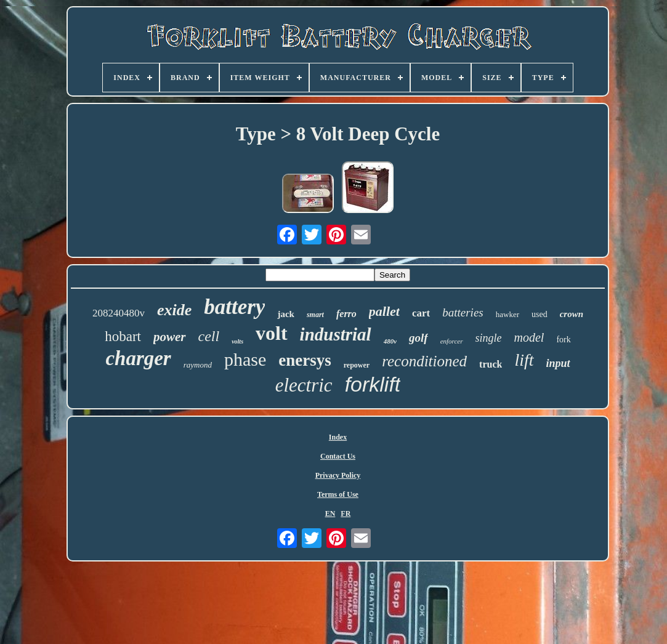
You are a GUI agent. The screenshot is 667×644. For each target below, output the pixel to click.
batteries (463, 312)
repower (357, 365)
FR (346, 513)
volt (272, 333)
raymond (198, 365)
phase (245, 359)
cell (209, 336)
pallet (384, 311)
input (558, 363)
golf (418, 338)
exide (174, 310)
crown (572, 314)
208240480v (119, 313)
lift (524, 360)
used (540, 314)
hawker (507, 314)
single (489, 338)
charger (138, 358)
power (170, 337)
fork (563, 340)
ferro (346, 314)
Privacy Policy (338, 475)
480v (390, 341)
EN (330, 513)
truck (491, 364)
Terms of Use (338, 494)
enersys (305, 360)
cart (421, 313)
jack (286, 314)
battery (234, 307)
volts (237, 341)
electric (304, 385)
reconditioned (424, 361)
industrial (336, 334)
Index (338, 437)
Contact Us (338, 456)
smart (315, 315)
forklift (373, 384)
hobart (123, 336)
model (529, 337)
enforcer (452, 341)
